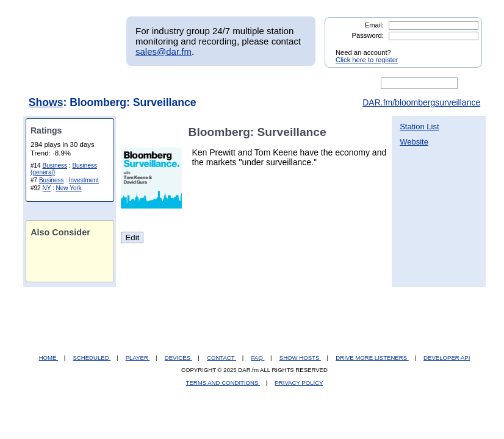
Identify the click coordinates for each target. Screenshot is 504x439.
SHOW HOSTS (300, 358)
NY (46, 188)
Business (55, 166)
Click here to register (367, 60)
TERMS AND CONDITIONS (223, 383)
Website (414, 142)
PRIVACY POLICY (299, 383)
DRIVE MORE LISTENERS (372, 358)
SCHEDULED (92, 358)
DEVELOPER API (447, 358)
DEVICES (178, 358)
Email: (374, 25)
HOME (49, 358)
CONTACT (221, 358)
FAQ (258, 358)
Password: (368, 35)
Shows (46, 102)
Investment (84, 180)
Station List (419, 127)
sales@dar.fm (164, 52)
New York (69, 188)
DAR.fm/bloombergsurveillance (421, 102)
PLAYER (138, 358)
